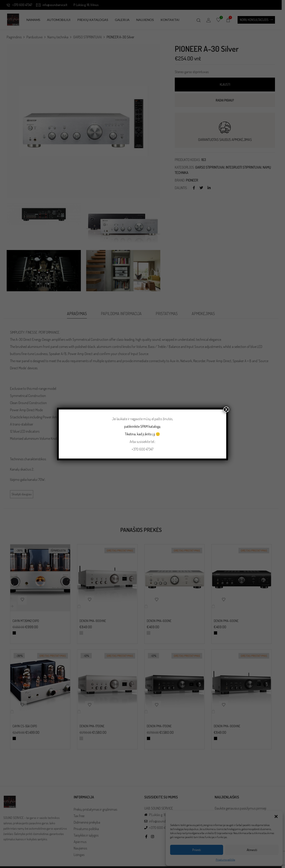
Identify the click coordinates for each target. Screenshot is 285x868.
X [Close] (226, 409)
